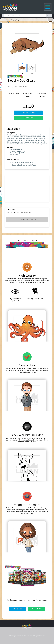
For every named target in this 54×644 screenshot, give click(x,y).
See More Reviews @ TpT (27, 219)
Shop (37, 609)
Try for (18, 609)
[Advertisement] (27, 188)
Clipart (5, 20)
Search (49, 16)
